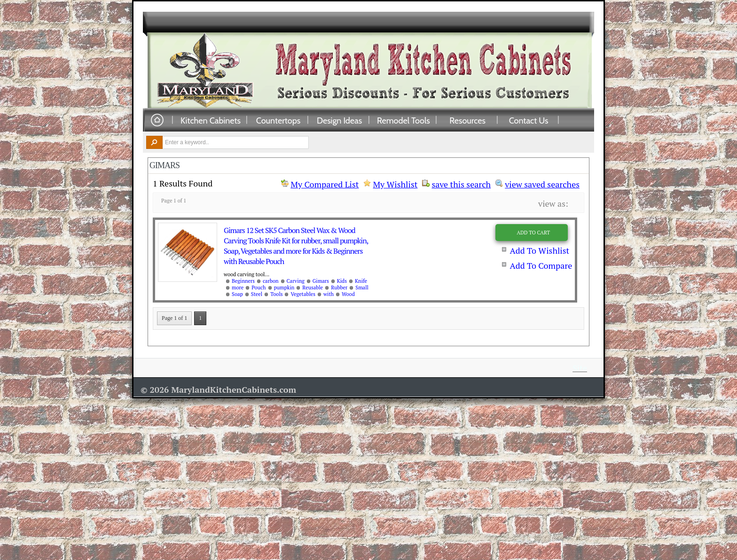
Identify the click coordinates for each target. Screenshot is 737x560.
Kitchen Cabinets (211, 120)
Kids (342, 281)
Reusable (313, 288)
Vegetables (303, 294)
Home (157, 121)
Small (362, 288)
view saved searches (542, 183)
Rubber (339, 288)
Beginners (243, 281)
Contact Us (529, 120)
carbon (271, 281)
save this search (461, 183)
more (238, 288)
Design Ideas (339, 120)
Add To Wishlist (539, 250)
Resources (467, 120)
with (329, 294)
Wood (348, 294)
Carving (296, 281)
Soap (237, 294)
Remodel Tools (404, 120)
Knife (361, 281)
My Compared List (325, 184)
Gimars (321, 281)
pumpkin (284, 288)
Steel (257, 294)
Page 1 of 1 (174, 318)
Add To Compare (541, 265)
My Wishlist (395, 184)
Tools (276, 294)
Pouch (259, 288)
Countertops (278, 120)
